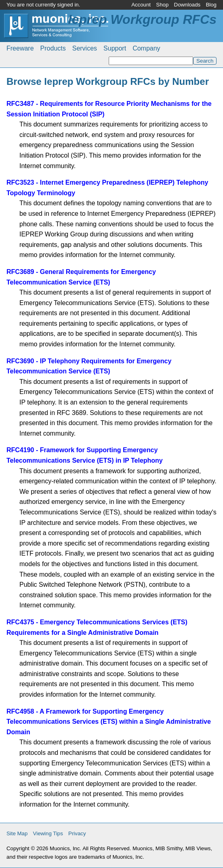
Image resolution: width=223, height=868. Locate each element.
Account (141, 5)
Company (146, 48)
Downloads (187, 5)
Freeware (20, 48)
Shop (162, 5)
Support (115, 48)
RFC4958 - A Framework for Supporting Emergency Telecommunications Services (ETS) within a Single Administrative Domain (109, 722)
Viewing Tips (48, 833)
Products (53, 48)
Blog (211, 5)
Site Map (17, 833)
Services (85, 48)
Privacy (77, 833)
